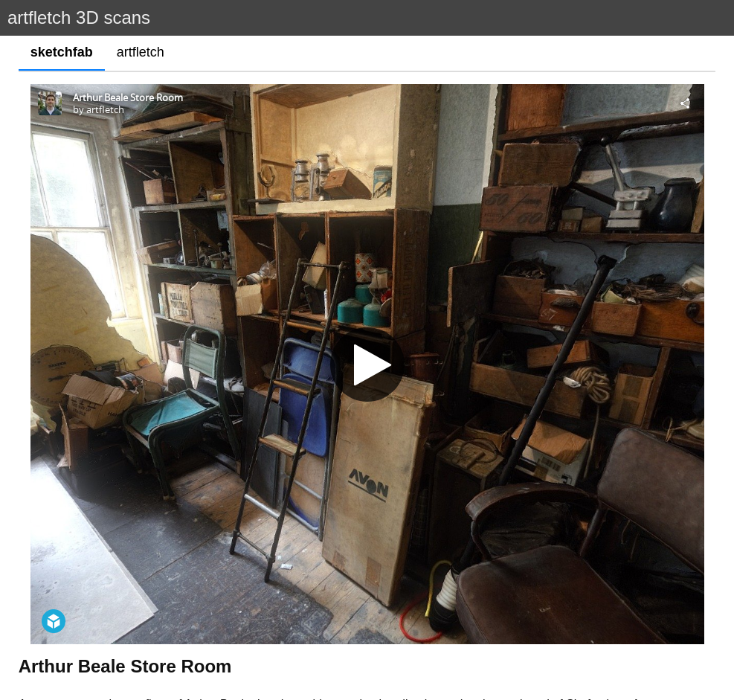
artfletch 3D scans (79, 17)
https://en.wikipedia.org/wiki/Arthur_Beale (128, 639)
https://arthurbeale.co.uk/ (422, 613)
